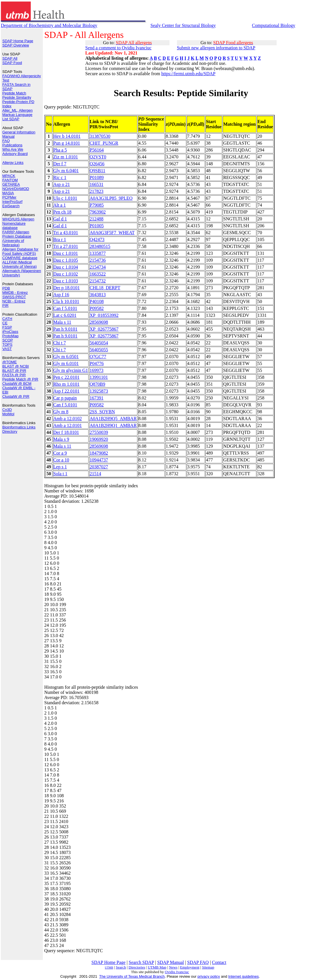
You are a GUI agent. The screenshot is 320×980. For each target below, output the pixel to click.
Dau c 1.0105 (66, 260)
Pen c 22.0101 (66, 377)
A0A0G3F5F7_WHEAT (112, 233)
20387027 (99, 467)
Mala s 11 (62, 322)
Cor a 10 (61, 460)
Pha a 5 (60, 150)
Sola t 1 (60, 474)
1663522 (98, 274)
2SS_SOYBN (102, 412)
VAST (7, 349)
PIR (5, 305)
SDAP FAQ (198, 962)
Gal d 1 (60, 219)
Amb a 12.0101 (68, 425)
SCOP (8, 340)
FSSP (7, 327)
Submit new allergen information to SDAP (216, 48)
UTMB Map (157, 967)
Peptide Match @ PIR (20, 379)
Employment (190, 967)
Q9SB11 (98, 171)
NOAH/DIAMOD (16, 189)
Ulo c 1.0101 (65, 198)
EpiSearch (11, 206)
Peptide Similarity (17, 97)
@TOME (10, 362)
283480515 (100, 246)
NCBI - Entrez (14, 301)
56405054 (99, 343)
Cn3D (7, 410)
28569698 (99, 322)
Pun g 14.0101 (67, 143)
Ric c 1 (60, 177)
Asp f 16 (61, 295)
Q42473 (97, 239)
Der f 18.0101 (66, 432)
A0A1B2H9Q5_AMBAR (113, 419)
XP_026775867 (104, 329)
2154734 (98, 267)
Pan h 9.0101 (65, 329)
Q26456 (97, 164)
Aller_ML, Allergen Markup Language (18, 112)
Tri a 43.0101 (66, 233)
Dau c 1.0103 (66, 281)
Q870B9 (97, 384)
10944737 (99, 460)
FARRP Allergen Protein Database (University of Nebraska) (17, 238)
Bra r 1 (60, 239)
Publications (12, 145)
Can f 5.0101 (65, 308)
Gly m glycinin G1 (71, 370)
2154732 (98, 281)
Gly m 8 (61, 412)
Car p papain (65, 398)
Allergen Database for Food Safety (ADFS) (20, 251)
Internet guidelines (243, 976)
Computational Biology (274, 25)
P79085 (97, 205)
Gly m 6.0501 (66, 357)
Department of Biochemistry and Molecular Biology (49, 25)
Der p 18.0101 (67, 288)
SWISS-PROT (14, 297)
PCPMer (9, 197)
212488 (97, 219)
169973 (97, 370)
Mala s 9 (61, 439)
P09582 (97, 308)
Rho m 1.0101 (66, 384)
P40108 (97, 301)
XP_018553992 (104, 315)
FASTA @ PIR (14, 375)
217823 (97, 191)
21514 (95, 474)
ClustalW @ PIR (16, 396)
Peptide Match (14, 93)
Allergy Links (13, 163)
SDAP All (10, 58)
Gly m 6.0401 (66, 171)
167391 (97, 398)
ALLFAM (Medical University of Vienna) (20, 264)
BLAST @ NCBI (16, 366)
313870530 (100, 136)
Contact (219, 962)
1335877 (98, 253)
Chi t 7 (60, 343)
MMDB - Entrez (15, 293)
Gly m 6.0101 (66, 363)
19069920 (99, 439)
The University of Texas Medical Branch (132, 976)
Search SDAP (141, 962)
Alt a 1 (60, 205)
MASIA (8, 193)
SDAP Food (12, 63)
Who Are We (13, 149)
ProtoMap (10, 336)
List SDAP (11, 119)
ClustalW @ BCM (17, 384)
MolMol (8, 414)
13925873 (99, 391)
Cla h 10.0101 (66, 301)
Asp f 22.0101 (66, 391)
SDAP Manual (170, 962)
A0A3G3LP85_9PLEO (111, 198)
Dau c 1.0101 (66, 253)
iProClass (10, 332)
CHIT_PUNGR (104, 143)
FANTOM (10, 180)
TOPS (7, 345)
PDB (6, 288)
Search (121, 967)
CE (5, 323)
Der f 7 (60, 164)
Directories (137, 967)
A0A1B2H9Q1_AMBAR (113, 425)
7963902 (98, 212)
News (173, 967)
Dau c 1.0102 (66, 274)
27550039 (99, 432)
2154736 (98, 260)
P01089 (97, 177)
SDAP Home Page (18, 41)
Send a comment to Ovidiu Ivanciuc (118, 48)
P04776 (97, 363)
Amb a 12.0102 (68, 419)
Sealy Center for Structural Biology (183, 25)
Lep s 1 (60, 467)
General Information (19, 132)
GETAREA (11, 184)
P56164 (97, 150)
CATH (7, 319)
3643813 (98, 295)
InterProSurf (12, 202)
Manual (8, 136)
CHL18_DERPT (105, 288)
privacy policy (209, 976)
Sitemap (208, 967)
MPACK (9, 176)
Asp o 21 (62, 184)
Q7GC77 (98, 357)
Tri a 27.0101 (66, 246)
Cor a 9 (60, 453)
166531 (97, 184)
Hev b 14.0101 (67, 136)
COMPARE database (20, 258)
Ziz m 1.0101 (66, 157)
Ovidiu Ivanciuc (177, 972)
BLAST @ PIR (14, 371)
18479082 (99, 453)
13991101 (99, 377)
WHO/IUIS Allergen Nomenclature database (18, 223)
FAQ (6, 141)
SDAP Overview (16, 45)
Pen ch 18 (62, 212)
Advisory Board (15, 154)
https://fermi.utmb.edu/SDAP (188, 74)
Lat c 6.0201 (65, 315)
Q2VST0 (98, 157)
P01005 (97, 226)
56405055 (99, 350)
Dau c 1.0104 (66, 267)
